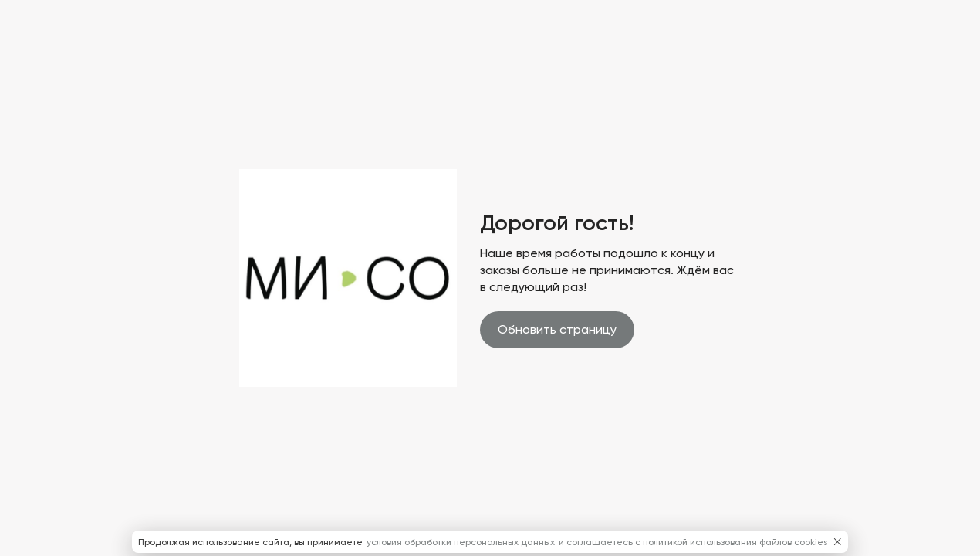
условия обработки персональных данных (462, 542)
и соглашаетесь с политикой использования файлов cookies (693, 542)
